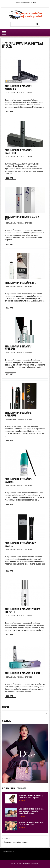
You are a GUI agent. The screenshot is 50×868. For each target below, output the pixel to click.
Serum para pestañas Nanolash (18, 88)
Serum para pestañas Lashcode (18, 151)
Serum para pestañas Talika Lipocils (23, 611)
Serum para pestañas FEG (21, 283)
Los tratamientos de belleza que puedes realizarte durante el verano (31, 811)
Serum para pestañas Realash (18, 348)
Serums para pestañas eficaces (26, 2)
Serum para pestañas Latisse (18, 480)
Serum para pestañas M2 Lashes (20, 544)
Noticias (22, 801)
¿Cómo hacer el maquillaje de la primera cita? (31, 823)
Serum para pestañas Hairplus (18, 414)
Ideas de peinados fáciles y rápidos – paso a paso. (31, 796)
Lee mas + (10, 112)
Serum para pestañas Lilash (22, 673)
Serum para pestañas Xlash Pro (22, 218)
